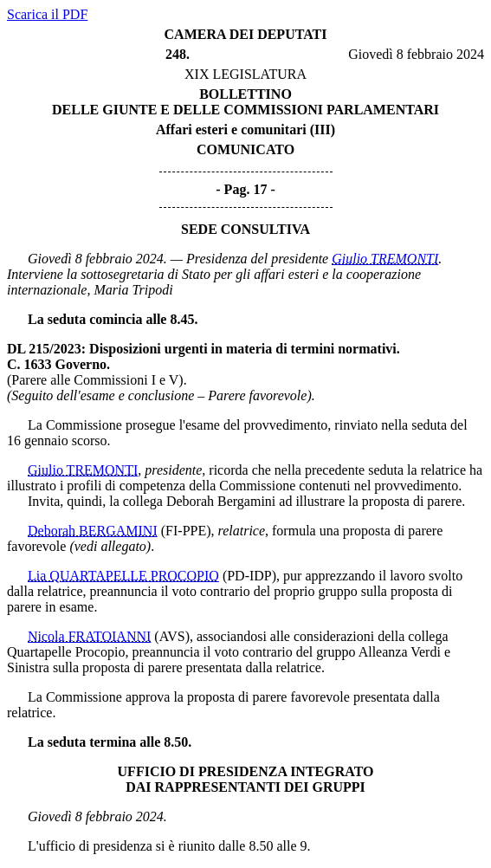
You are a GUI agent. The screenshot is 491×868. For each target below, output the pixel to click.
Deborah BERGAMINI (93, 531)
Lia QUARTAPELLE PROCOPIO (123, 576)
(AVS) (172, 636)
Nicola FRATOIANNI (89, 636)
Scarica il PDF (47, 14)
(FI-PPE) (186, 531)
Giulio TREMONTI (385, 259)
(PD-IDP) (249, 576)
